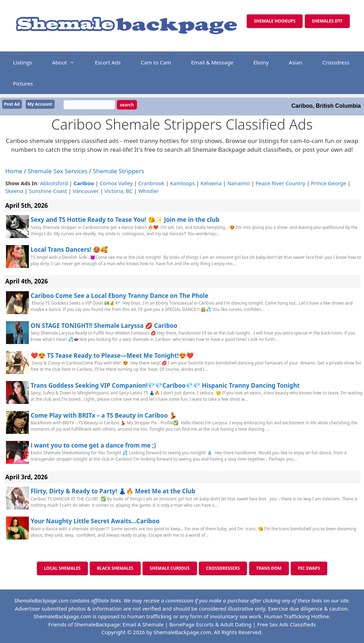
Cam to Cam (156, 62)
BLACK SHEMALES (115, 568)
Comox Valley (116, 183)
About (67, 62)
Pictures (23, 83)
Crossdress (336, 62)
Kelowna (211, 183)
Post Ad (12, 104)
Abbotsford (54, 183)
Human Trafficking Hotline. (297, 616)
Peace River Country (280, 183)
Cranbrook (151, 183)
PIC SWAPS (309, 568)
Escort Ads (108, 62)
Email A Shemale (143, 624)
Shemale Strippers (119, 171)
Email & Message (212, 62)
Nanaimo (238, 183)
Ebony (261, 62)
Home (14, 171)
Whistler (149, 191)
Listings (23, 62)
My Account (40, 104)
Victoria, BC (119, 191)
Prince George (328, 183)
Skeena (14, 191)
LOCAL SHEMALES (62, 568)
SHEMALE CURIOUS (170, 568)
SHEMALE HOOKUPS (275, 21)
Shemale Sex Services (58, 171)
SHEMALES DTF (327, 21)
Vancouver (86, 191)
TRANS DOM (269, 568)
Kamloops (182, 183)
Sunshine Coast (48, 191)
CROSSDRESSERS (223, 568)
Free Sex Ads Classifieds (287, 624)
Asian (295, 62)
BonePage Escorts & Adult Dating (210, 624)
